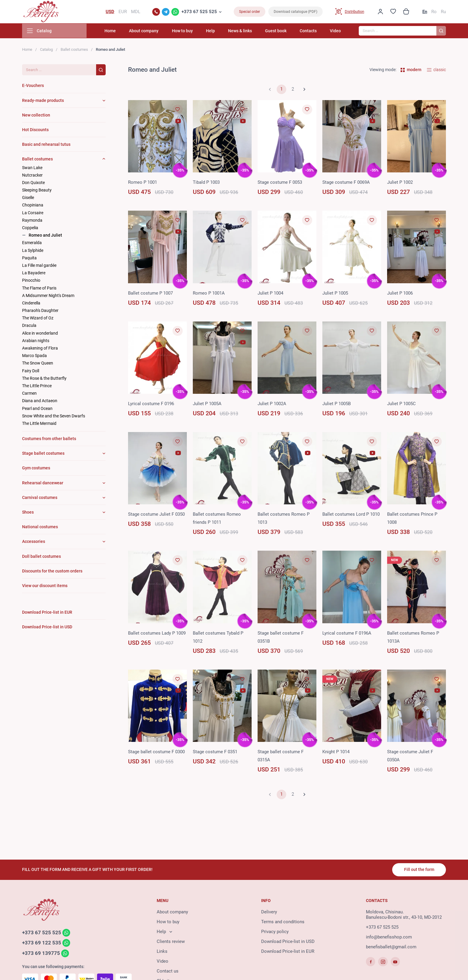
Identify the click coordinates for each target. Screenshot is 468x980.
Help (214, 31)
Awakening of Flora (40, 349)
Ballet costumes (74, 50)
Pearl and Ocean (37, 409)
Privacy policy (275, 932)
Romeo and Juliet (45, 236)
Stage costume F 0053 (280, 183)
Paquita (29, 258)
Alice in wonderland (40, 334)
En (425, 12)
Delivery (269, 912)
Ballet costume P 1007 (150, 294)
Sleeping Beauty (37, 191)
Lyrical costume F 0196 (151, 404)
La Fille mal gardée (39, 266)
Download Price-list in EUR (288, 952)
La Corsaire (33, 213)
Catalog (46, 50)
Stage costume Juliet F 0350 (156, 515)
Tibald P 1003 (206, 183)
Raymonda (32, 221)
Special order (250, 12)
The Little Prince (37, 386)
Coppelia (30, 228)
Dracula (29, 326)
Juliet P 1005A (207, 404)
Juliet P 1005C (401, 404)
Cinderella (31, 304)
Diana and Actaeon (40, 401)
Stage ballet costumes (43, 454)
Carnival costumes (40, 498)
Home (117, 31)
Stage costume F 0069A (346, 183)
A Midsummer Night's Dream (48, 296)
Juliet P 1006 (400, 294)
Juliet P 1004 (270, 294)
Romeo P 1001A (209, 294)
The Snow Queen (38, 364)
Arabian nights (36, 341)
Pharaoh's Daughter (40, 311)
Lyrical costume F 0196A (347, 634)
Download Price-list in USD (288, 942)
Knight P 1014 (336, 752)
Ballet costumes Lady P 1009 (157, 634)
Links (162, 952)
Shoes (28, 513)
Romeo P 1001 (143, 183)
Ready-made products (43, 101)
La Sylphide (33, 251)
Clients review (171, 942)
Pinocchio (31, 281)
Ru (443, 12)
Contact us (168, 971)
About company (150, 31)
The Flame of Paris (39, 289)
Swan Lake (32, 168)
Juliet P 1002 (400, 183)
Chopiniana (33, 206)
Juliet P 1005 (335, 294)
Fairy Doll (31, 371)
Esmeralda (32, 243)
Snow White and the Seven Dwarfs (54, 416)
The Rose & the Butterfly (44, 379)
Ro (434, 12)
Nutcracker (32, 176)
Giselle (28, 198)
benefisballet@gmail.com (391, 947)
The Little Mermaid (39, 424)
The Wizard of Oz (38, 318)
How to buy (187, 31)
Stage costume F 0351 (215, 752)
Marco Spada (34, 356)
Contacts (309, 31)
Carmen (29, 394)
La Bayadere (34, 273)
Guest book (278, 31)
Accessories (34, 542)
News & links (243, 31)
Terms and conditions (283, 922)
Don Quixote (33, 183)
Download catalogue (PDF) (295, 12)
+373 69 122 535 (42, 943)
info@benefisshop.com (389, 937)
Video (335, 31)
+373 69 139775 (41, 954)
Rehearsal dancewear (43, 483)
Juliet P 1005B (337, 404)
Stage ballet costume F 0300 (156, 752)
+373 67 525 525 (199, 12)
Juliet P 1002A (272, 404)
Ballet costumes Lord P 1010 (351, 515)
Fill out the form (419, 870)
